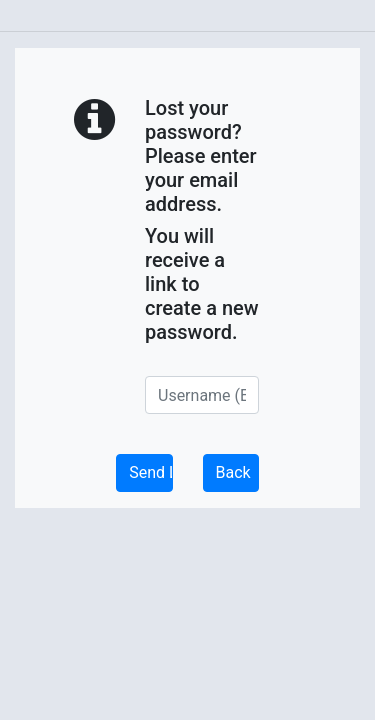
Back (233, 472)
